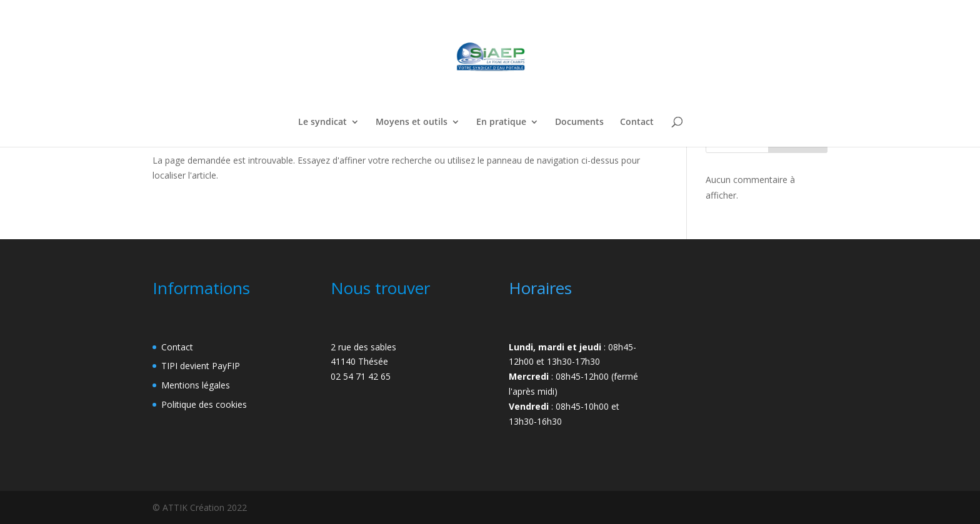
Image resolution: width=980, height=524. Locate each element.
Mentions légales (196, 385)
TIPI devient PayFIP (201, 366)
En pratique (501, 122)
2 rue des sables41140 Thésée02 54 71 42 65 (363, 362)
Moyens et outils (412, 122)
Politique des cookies (204, 404)
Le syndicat (322, 122)
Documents (579, 122)
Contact (637, 122)
